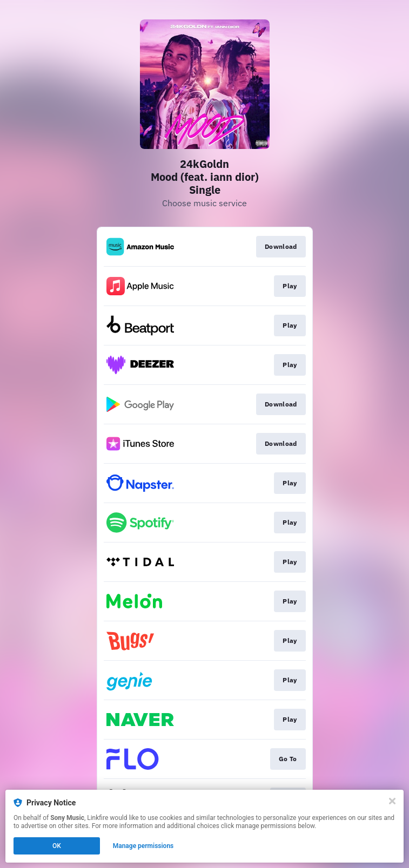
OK (57, 846)
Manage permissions (143, 846)
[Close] (392, 801)
